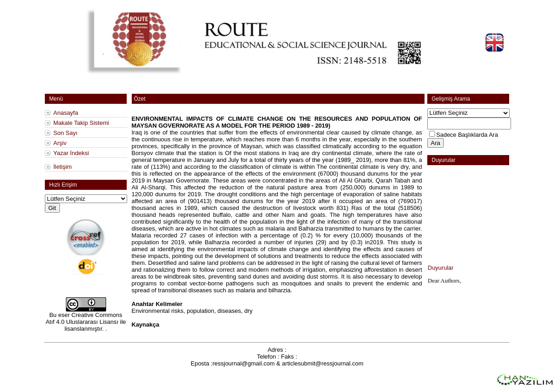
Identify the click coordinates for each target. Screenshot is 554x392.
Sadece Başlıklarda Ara (467, 135)
